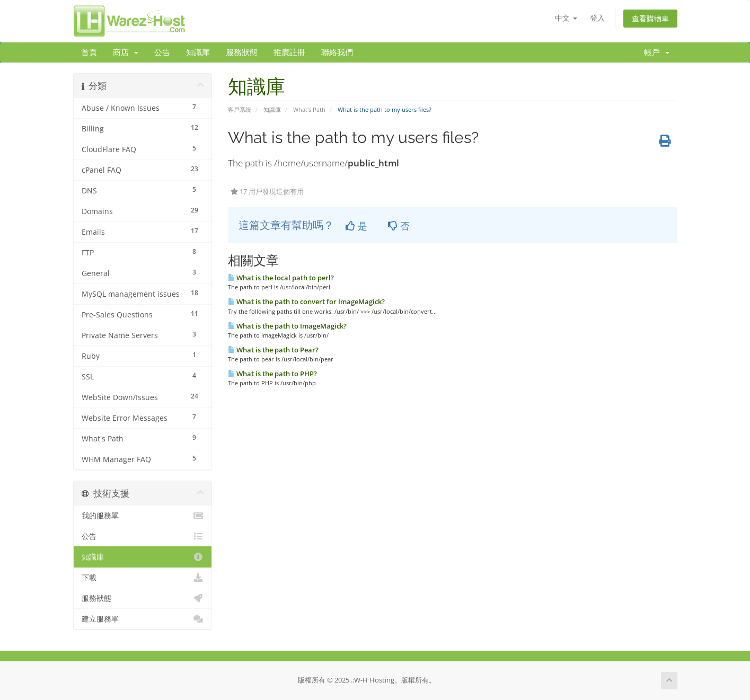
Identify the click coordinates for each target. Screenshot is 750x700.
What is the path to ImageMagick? (287, 326)
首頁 (89, 52)
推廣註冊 (289, 52)
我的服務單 (143, 516)
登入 (597, 18)
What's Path (309, 109)
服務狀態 (242, 52)
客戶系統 (240, 109)
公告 (162, 52)
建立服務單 (143, 619)
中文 (566, 18)
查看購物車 (650, 18)
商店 (126, 52)
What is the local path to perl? (281, 278)
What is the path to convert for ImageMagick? (306, 302)
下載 (143, 578)
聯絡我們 (337, 52)
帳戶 (657, 52)
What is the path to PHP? (272, 374)
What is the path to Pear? (273, 350)
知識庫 (198, 52)
